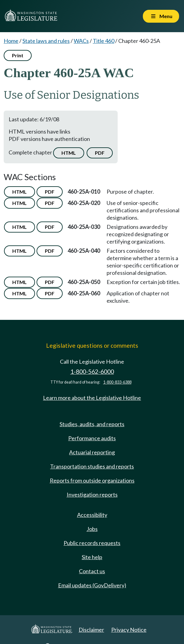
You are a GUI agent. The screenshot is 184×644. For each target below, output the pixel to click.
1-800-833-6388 (117, 382)
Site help (92, 557)
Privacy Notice (129, 630)
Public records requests (92, 543)
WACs (81, 41)
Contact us (92, 571)
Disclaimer (91, 630)
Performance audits (92, 438)
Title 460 (104, 41)
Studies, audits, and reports (92, 424)
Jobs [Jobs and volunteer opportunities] (92, 529)
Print (18, 55)
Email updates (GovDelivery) (92, 585)
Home (11, 41)
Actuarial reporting (92, 452)
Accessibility (92, 515)
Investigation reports (92, 494)
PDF (100, 153)
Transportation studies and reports (92, 466)
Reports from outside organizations (92, 480)
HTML (69, 153)
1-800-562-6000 (92, 371)
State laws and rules (46, 41)
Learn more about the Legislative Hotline (92, 398)
